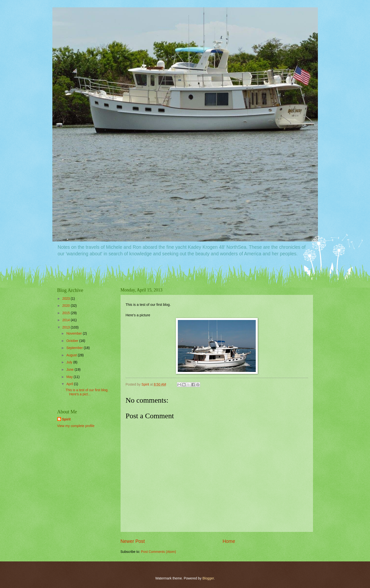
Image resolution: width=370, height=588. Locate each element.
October (73, 341)
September (75, 348)
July (70, 362)
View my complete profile (76, 426)
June (70, 370)
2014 (67, 320)
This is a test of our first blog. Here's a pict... (87, 392)
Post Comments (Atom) (158, 552)
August (72, 355)
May (70, 377)
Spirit (66, 419)
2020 (67, 306)
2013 (67, 327)
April (70, 384)
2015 (67, 313)
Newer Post (133, 541)
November (74, 334)
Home (229, 541)
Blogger (208, 578)
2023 (67, 299)
